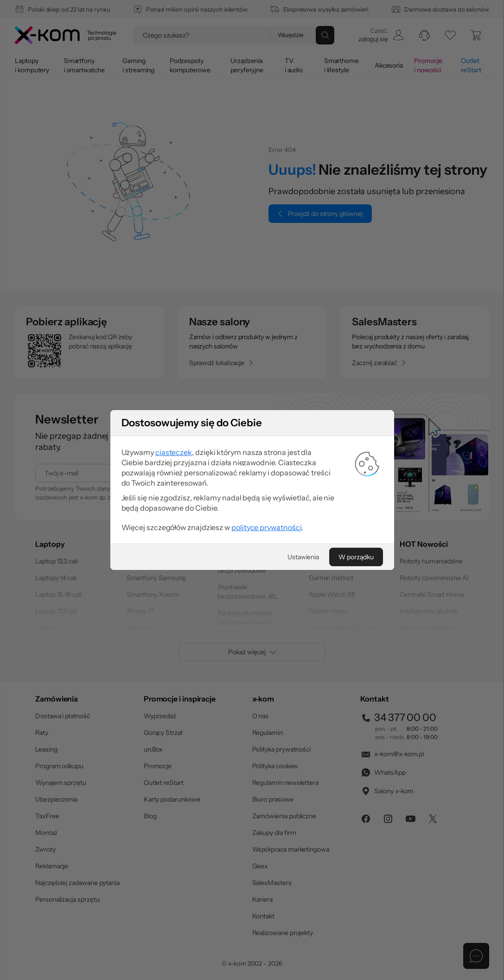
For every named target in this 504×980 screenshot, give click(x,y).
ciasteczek (174, 468)
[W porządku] (356, 573)
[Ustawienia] (303, 573)
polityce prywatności (266, 544)
